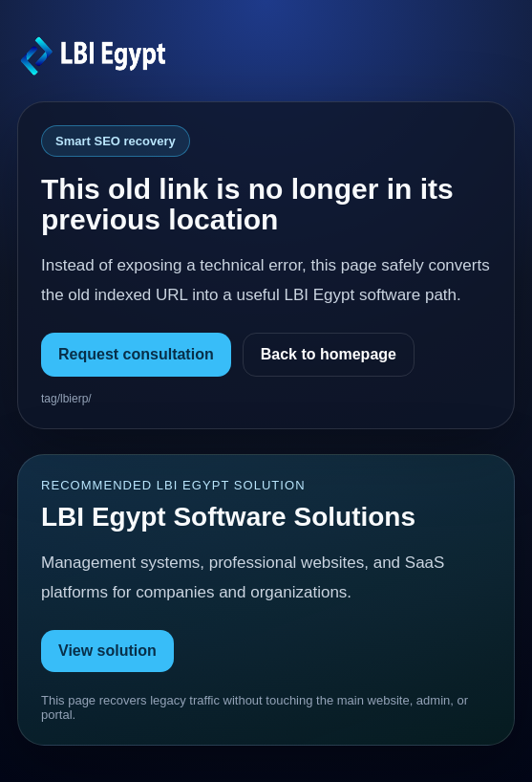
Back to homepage (329, 354)
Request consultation (136, 354)
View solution (107, 651)
